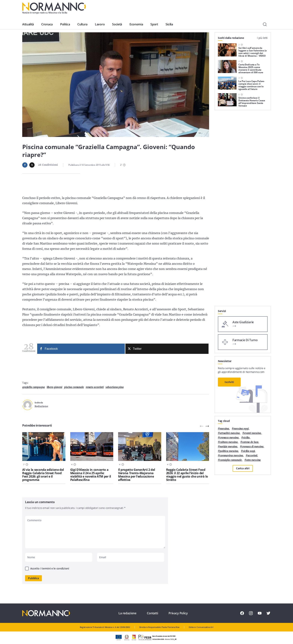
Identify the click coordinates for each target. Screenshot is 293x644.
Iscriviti (229, 382)
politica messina (229, 451)
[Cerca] (265, 24)
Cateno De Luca (250, 442)
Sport (154, 24)
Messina (224, 429)
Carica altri (243, 468)
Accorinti (253, 456)
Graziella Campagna (34, 387)
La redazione (127, 613)
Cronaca (47, 24)
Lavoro (100, 24)
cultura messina (229, 442)
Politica (65, 24)
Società (117, 24)
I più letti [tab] (262, 38)
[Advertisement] (243, 250)
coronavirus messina (231, 456)
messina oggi (241, 429)
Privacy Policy (178, 613)
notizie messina (229, 447)
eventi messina (253, 433)
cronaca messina (229, 438)
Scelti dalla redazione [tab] (231, 38)
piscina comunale (74, 387)
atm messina (254, 460)
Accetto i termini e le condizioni (50, 568)
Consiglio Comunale (231, 460)
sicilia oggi (249, 451)
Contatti (152, 613)
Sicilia (169, 24)
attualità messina (230, 433)
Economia (136, 24)
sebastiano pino (115, 387)
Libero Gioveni (54, 387)
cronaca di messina (253, 447)
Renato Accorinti (95, 387)
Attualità (28, 24)
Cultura (82, 24)
